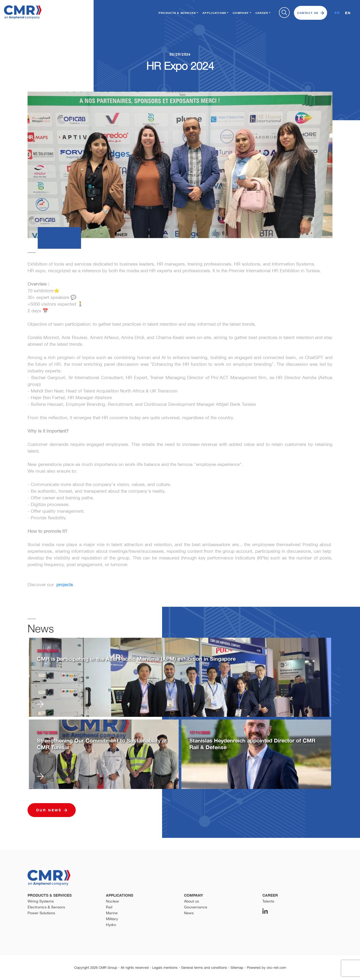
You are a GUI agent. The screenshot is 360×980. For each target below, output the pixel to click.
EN (348, 13)
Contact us (311, 13)
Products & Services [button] (177, 13)
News (189, 913)
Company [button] (241, 13)
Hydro (111, 925)
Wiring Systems (41, 901)
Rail (109, 907)
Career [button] (262, 13)
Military (112, 919)
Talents (268, 901)
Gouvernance (196, 907)
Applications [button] (214, 13)
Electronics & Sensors (46, 907)
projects (65, 585)
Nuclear (113, 901)
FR (337, 13)
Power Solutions (41, 913)
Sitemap (237, 968)
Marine (112, 913)
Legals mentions (165, 968)
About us (192, 901)
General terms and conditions (204, 968)
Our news (52, 810)
